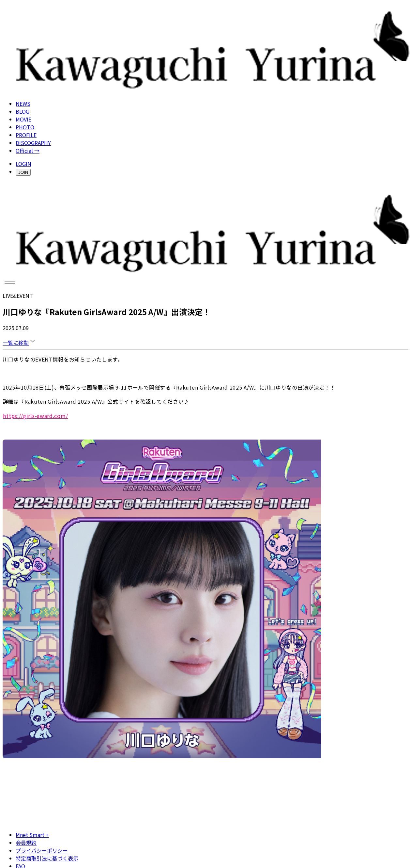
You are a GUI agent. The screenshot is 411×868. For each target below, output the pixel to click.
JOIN (23, 172)
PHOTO (25, 127)
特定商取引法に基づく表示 (47, 858)
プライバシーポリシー (42, 850)
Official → (28, 151)
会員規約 (26, 843)
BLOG (23, 111)
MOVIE (23, 119)
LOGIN (23, 164)
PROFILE (26, 135)
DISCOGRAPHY (33, 143)
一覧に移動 (20, 343)
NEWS (23, 104)
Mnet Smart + (32, 835)
